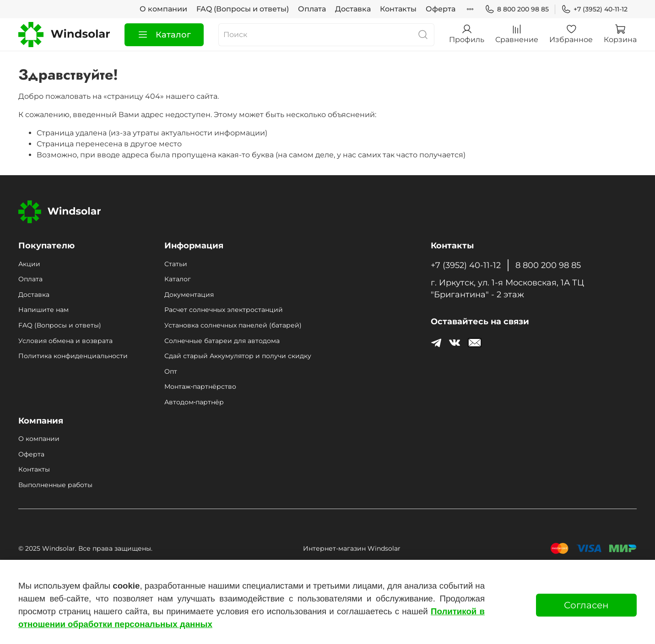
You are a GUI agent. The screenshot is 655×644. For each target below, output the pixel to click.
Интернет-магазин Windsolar (352, 548)
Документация (189, 295)
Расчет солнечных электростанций (224, 310)
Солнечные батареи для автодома (222, 341)
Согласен (586, 605)
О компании (163, 9)
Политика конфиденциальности (73, 356)
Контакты (398, 9)
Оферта (441, 9)
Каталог (164, 35)
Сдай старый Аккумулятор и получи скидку (238, 356)
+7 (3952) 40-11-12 (594, 9)
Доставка (353, 9)
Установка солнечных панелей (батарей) (233, 325)
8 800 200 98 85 (517, 9)
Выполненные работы (55, 485)
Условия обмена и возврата (65, 341)
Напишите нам (43, 310)
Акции (29, 264)
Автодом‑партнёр (194, 402)
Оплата (312, 9)
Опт (171, 371)
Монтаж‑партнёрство (200, 386)
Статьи (176, 264)
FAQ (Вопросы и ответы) (243, 9)
